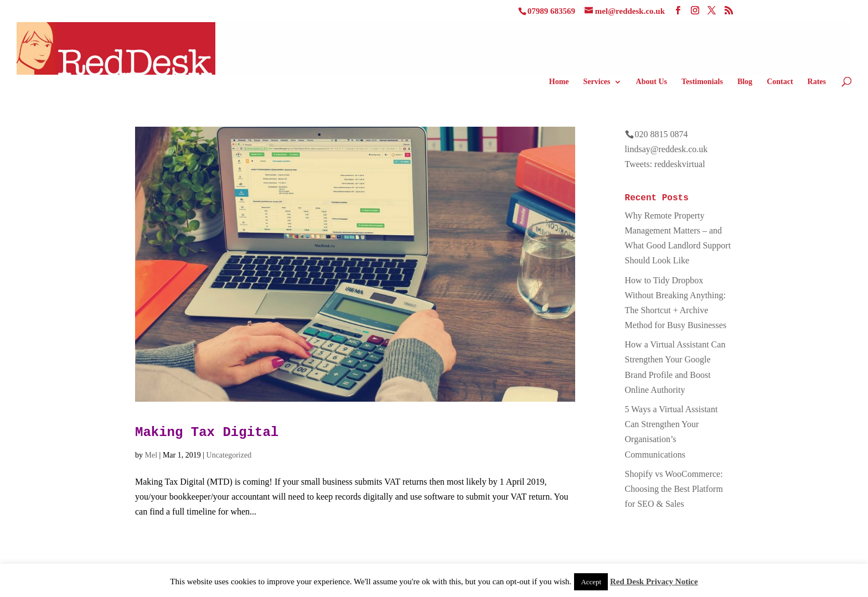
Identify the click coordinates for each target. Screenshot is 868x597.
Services (597, 82)
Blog (745, 82)
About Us (652, 82)
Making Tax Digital (207, 432)
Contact (780, 82)
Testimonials (702, 82)
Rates (817, 82)
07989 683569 (551, 11)
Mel (151, 455)
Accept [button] (591, 582)
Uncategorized (229, 455)
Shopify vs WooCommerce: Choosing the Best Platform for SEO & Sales (674, 489)
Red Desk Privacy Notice (654, 582)
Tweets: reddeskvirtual (665, 164)
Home (559, 82)
